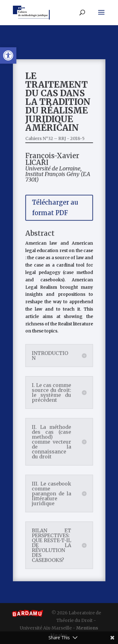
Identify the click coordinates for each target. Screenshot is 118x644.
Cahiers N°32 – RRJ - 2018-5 (55, 152)
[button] (8, 55)
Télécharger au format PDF (55, 216)
